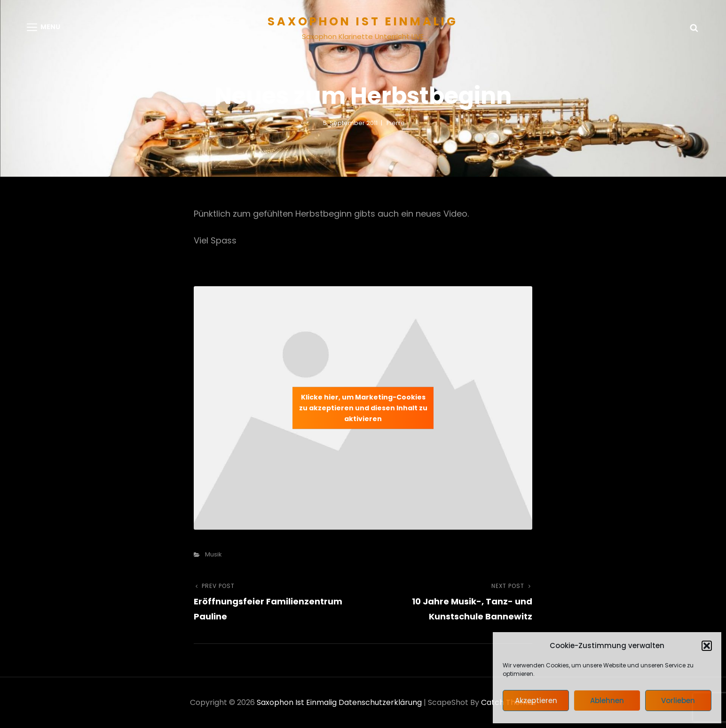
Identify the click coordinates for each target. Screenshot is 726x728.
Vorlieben (678, 701)
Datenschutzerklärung (380, 702)
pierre (396, 123)
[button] (707, 646)
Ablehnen (607, 701)
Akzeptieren (536, 701)
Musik (213, 554)
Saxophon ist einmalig (363, 21)
